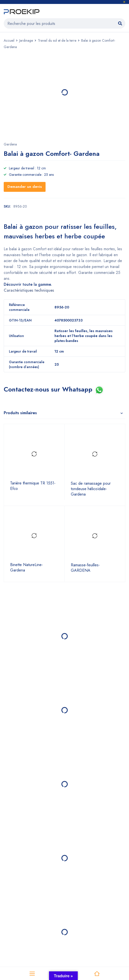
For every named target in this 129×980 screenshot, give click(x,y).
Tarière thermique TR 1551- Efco (33, 486)
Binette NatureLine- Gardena (26, 568)
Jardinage (26, 40)
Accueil (9, 40)
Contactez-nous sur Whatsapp (49, 389)
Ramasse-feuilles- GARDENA (85, 568)
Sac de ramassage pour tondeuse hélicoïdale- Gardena (91, 489)
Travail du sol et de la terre (57, 40)
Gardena (10, 144)
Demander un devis (25, 187)
